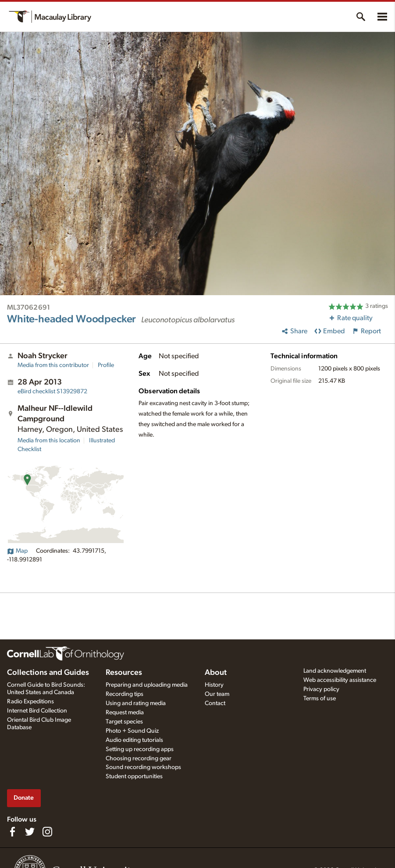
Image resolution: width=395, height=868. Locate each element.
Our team (217, 694)
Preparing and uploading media (147, 685)
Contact (215, 703)
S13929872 (52, 392)
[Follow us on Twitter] (30, 832)
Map (17, 551)
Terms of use (320, 699)
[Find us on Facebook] (12, 832)
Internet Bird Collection (37, 711)
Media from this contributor (53, 365)
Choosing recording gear (139, 759)
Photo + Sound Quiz (132, 731)
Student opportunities (134, 776)
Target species (124, 722)
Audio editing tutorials (134, 740)
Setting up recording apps (140, 749)
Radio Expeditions (30, 702)
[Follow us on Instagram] (47, 832)
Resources (124, 673)
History (214, 685)
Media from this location (49, 441)
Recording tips (125, 694)
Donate (24, 798)
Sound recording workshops (143, 767)
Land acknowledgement (335, 671)
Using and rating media (136, 703)
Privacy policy (321, 689)
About (216, 673)
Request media (125, 713)
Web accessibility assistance (340, 680)
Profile (106, 365)
